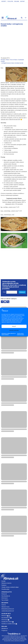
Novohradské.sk (6, 596)
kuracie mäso (10, 63)
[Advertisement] (14, 41)
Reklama (17, 1)
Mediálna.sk (5, 628)
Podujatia (10, 1)
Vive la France (14, 60)
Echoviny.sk (5, 598)
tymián (22, 63)
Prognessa (4, 630)
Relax (8, 60)
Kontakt (22, 1)
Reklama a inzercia (6, 583)
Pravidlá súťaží (5, 589)
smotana (17, 63)
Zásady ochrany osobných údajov (20, 334)
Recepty (3, 60)
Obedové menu (5, 607)
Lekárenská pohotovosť (8, 611)
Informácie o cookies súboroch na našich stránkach (9, 334)
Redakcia (4, 585)
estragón (4, 63)
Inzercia (4, 605)
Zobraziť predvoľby (14, 330)
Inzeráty (4, 1)
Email (4, 292)
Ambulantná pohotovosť (8, 609)
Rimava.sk (4, 594)
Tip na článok (5, 600)
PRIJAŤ (14, 326)
